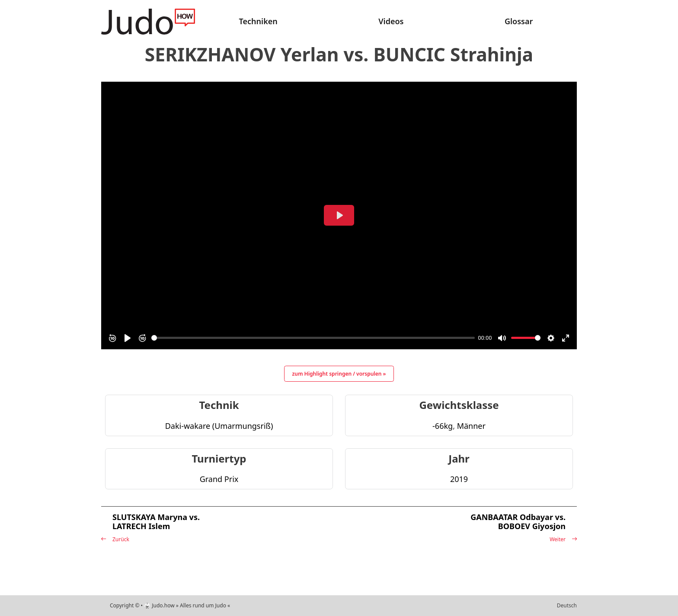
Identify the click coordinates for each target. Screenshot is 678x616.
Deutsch (567, 605)
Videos (391, 21)
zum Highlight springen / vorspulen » (339, 374)
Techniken (258, 21)
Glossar (519, 21)
